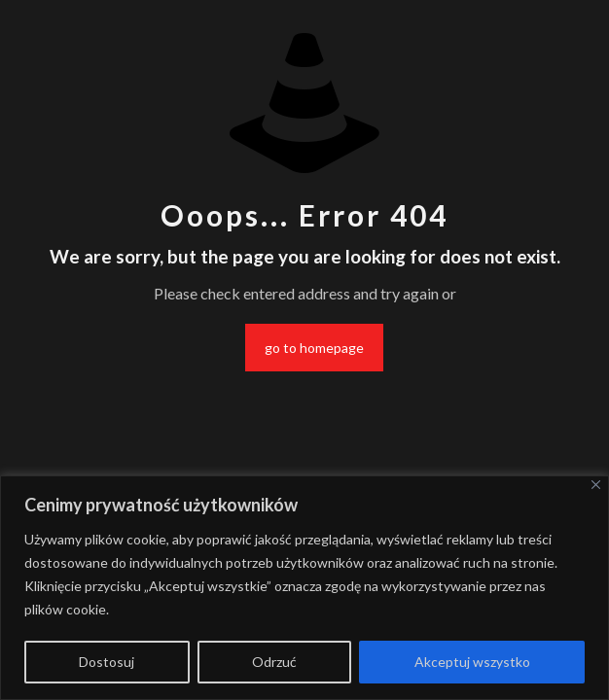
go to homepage (314, 348)
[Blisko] (596, 485)
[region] (304, 588)
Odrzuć (274, 662)
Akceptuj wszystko (472, 662)
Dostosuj (107, 662)
